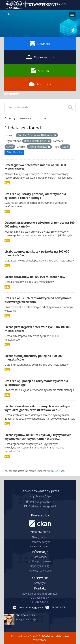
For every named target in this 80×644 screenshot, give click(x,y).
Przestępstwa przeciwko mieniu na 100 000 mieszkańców (35, 167)
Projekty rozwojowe (40, 570)
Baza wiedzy (40, 557)
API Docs (59, 471)
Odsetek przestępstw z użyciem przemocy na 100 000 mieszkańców (40, 225)
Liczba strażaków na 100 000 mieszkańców (35, 277)
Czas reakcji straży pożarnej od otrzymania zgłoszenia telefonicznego (35, 196)
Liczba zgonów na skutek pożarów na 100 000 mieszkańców (37, 253)
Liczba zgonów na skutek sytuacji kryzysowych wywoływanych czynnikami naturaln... (38, 437)
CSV (7, 183)
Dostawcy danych (40, 542)
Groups (40, 71)
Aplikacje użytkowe (40, 561)
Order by (10, 118)
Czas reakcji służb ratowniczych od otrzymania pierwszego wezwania (38, 300)
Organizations (40, 57)
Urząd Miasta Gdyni (40, 496)
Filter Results (14, 152)
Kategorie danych (40, 546)
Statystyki (40, 583)
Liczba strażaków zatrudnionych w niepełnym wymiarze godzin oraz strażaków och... (37, 408)
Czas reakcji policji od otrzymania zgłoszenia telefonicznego (36, 383)
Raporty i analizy (40, 566)
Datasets (40, 44)
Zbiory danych (40, 537)
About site (40, 84)
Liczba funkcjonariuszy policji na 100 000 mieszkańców (33, 358)
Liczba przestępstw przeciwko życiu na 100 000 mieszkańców (38, 329)
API (48, 471)
